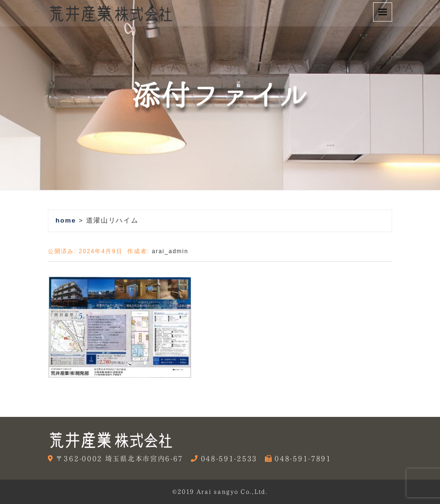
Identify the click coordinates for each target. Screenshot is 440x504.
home (66, 220)
